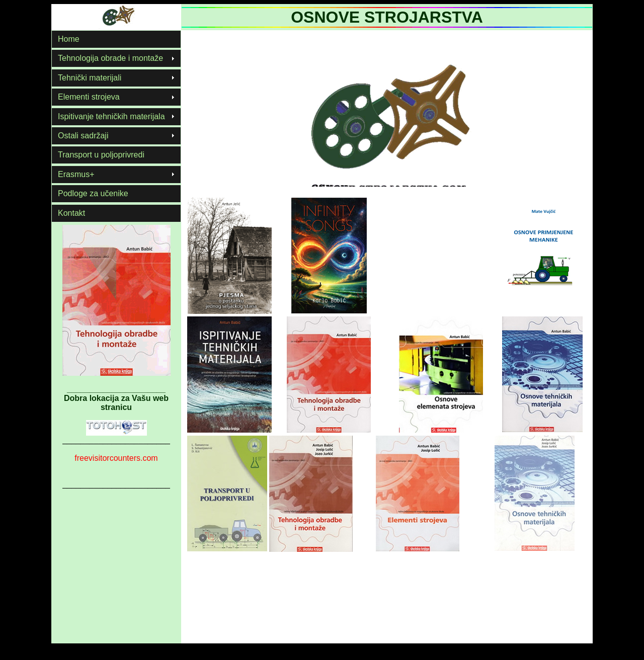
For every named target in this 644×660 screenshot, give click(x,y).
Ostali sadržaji (83, 136)
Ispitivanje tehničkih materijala (111, 116)
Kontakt (71, 213)
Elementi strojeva (89, 97)
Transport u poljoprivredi (101, 155)
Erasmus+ (76, 174)
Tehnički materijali (90, 78)
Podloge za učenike (93, 193)
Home (69, 39)
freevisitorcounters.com (116, 458)
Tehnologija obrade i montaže (110, 58)
